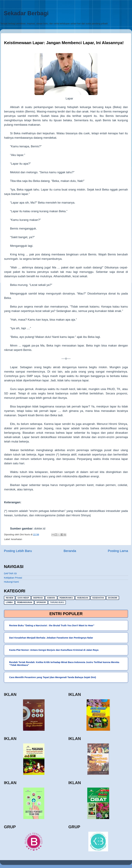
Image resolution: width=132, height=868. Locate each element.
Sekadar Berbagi (26, 13)
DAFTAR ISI (10, 573)
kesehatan (17, 539)
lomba (9, 602)
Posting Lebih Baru (18, 551)
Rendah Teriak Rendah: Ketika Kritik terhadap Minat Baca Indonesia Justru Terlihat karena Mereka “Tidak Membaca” (64, 664)
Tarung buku (57, 602)
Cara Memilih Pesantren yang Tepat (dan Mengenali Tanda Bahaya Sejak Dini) (53, 677)
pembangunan (25, 602)
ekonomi (113, 598)
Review (10, 598)
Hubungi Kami (11, 582)
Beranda (70, 551)
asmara (51, 598)
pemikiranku (66, 598)
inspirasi (38, 598)
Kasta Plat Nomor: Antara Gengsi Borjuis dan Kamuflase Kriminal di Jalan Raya (54, 650)
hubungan (83, 598)
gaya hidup (23, 598)
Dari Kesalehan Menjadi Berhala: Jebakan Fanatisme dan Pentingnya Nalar (51, 638)
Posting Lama (118, 551)
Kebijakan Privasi (13, 578)
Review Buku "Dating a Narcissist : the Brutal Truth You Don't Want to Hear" (52, 625)
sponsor (41, 602)
